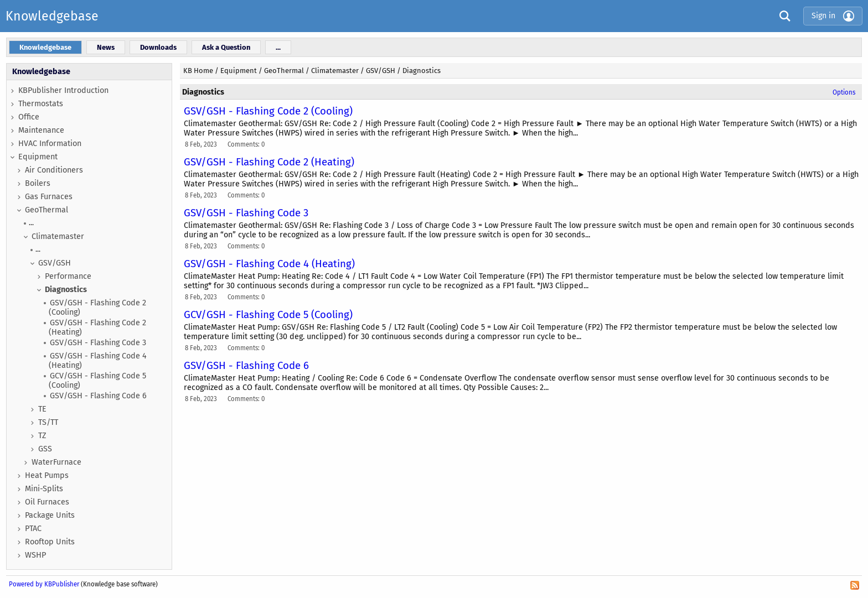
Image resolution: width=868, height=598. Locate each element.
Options (844, 92)
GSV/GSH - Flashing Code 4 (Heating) (98, 361)
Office (29, 117)
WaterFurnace (56, 462)
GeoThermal (46, 210)
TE (42, 409)
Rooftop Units (50, 542)
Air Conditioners (54, 170)
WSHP (35, 555)
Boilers (38, 183)
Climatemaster (58, 236)
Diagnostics (66, 290)
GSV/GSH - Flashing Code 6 (98, 396)
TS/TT (48, 422)
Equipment (38, 157)
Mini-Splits (44, 489)
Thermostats (41, 104)
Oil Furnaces (47, 502)
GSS (45, 449)
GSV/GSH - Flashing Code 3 (98, 343)
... (31, 223)
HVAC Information (50, 144)
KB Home (198, 71)
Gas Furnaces (49, 197)
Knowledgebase (52, 16)
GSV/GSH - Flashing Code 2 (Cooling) (97, 308)
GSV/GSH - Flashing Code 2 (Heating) (97, 327)
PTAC (33, 529)
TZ (42, 436)
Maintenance (41, 130)
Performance (68, 276)
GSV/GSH (55, 263)
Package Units (50, 515)
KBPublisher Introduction (63, 90)
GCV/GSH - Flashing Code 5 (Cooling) (97, 381)
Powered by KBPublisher (44, 584)
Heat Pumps (47, 475)
